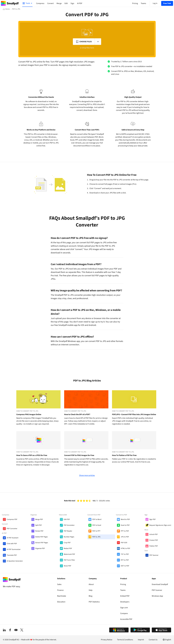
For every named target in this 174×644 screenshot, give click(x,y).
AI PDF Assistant (13, 538)
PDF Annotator (69, 525)
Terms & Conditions (125, 640)
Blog (91, 596)
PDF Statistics (94, 602)
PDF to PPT (96, 531)
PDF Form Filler (69, 560)
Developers (125, 602)
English (167, 640)
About (91, 584)
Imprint (141, 640)
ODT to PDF (125, 566)
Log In (155, 3)
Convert (50, 3)
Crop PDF (67, 543)
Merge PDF (39, 519)
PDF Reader (68, 531)
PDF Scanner (154, 555)
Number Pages (69, 537)
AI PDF (80, 3)
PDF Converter (12, 529)
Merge (59, 3)
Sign (72, 3)
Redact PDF (68, 548)
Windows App (157, 596)
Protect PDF (154, 540)
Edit (66, 3)
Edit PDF (67, 519)
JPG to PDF (125, 537)
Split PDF (39, 525)
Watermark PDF (69, 554)
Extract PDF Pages (42, 543)
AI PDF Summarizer (14, 549)
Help (91, 590)
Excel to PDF (125, 525)
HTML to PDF (125, 548)
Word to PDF (125, 519)
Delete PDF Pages (42, 537)
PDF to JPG (96, 537)
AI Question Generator (15, 561)
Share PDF (67, 566)
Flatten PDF (154, 546)
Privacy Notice (107, 640)
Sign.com (124, 608)
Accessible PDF (126, 619)
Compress (40, 3)
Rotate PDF (39, 531)
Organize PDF (40, 548)
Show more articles (87, 475)
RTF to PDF (125, 560)
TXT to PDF (125, 554)
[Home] (6, 9)
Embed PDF (125, 596)
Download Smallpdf (160, 584)
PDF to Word (97, 519)
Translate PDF (12, 555)
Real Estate (62, 596)
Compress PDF (12, 519)
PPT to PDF (125, 531)
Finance (60, 590)
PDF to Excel (97, 525)
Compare (124, 613)
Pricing (123, 584)
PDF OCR (124, 543)
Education (61, 602)
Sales (59, 584)
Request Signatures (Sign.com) (160, 525)
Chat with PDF (12, 544)
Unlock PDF (154, 534)
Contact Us (153, 640)
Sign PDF (152, 519)
